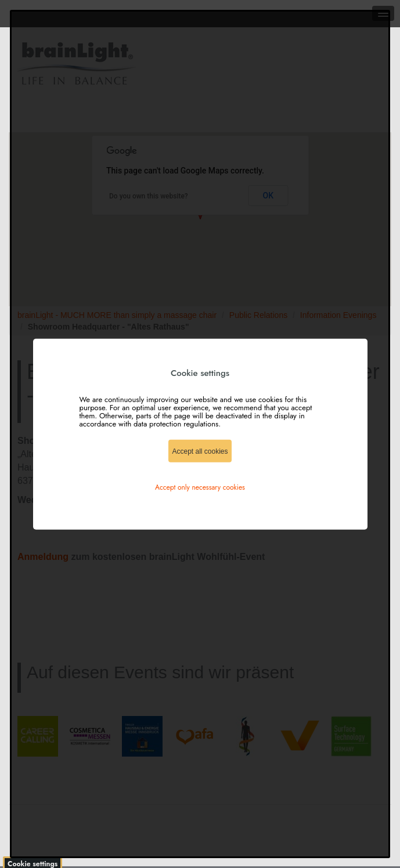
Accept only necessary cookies (200, 487)
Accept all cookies (200, 451)
